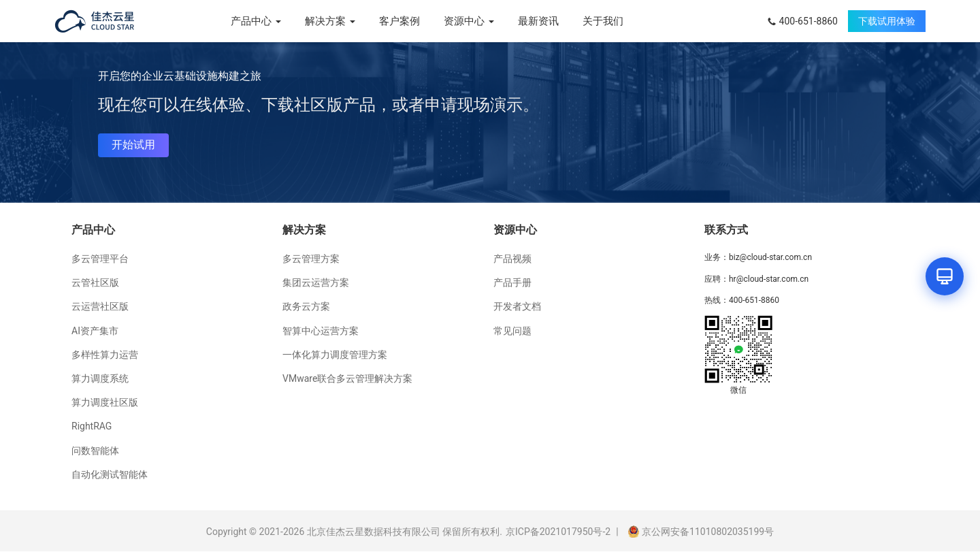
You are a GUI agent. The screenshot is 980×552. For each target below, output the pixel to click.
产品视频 (512, 259)
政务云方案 (306, 306)
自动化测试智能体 (110, 474)
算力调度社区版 (105, 402)
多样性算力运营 (105, 355)
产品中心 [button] (256, 21)
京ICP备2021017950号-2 (558, 532)
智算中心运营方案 (321, 331)
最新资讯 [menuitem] (538, 21)
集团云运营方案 (316, 282)
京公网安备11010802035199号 (701, 532)
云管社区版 (95, 282)
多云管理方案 (311, 259)
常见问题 (512, 331)
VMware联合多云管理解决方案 (347, 378)
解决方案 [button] (330, 21)
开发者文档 (517, 306)
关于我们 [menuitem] (603, 21)
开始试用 (133, 145)
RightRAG (92, 426)
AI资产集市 (95, 331)
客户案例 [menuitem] (399, 21)
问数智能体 (95, 451)
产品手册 (512, 282)
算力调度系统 (100, 378)
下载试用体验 (887, 21)
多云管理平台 (100, 259)
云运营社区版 (100, 306)
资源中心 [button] (469, 21)
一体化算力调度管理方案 (335, 355)
